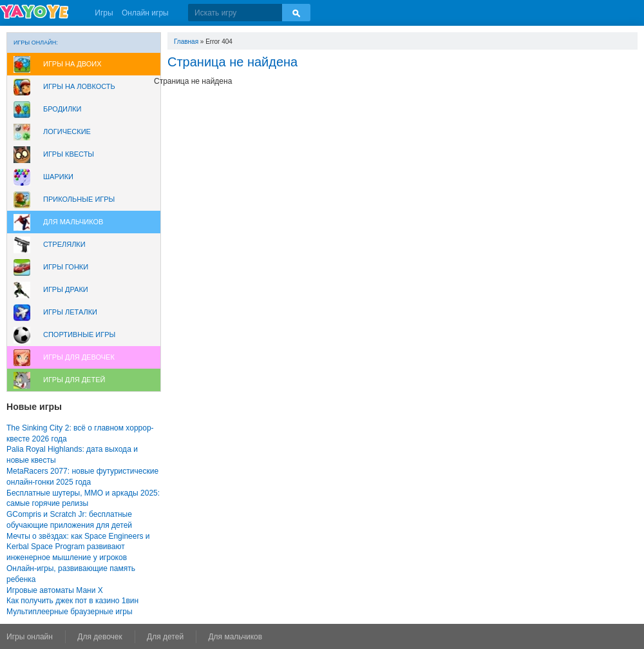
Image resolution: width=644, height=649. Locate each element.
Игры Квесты (69, 154)
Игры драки (66, 289)
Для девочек (99, 637)
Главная (186, 42)
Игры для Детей (74, 380)
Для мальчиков (73, 222)
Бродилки (62, 109)
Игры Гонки (66, 267)
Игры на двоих (72, 64)
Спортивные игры (79, 334)
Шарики (58, 177)
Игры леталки (70, 312)
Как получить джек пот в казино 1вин (72, 601)
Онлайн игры (145, 13)
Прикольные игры (79, 199)
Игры (104, 13)
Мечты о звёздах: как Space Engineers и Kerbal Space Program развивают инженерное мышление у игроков (78, 547)
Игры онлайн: (36, 43)
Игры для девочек (79, 357)
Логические (67, 131)
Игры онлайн (30, 637)
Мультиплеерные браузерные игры (70, 612)
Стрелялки (64, 244)
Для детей (165, 637)
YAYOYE (34, 12)
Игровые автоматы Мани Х (55, 590)
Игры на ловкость (79, 86)
